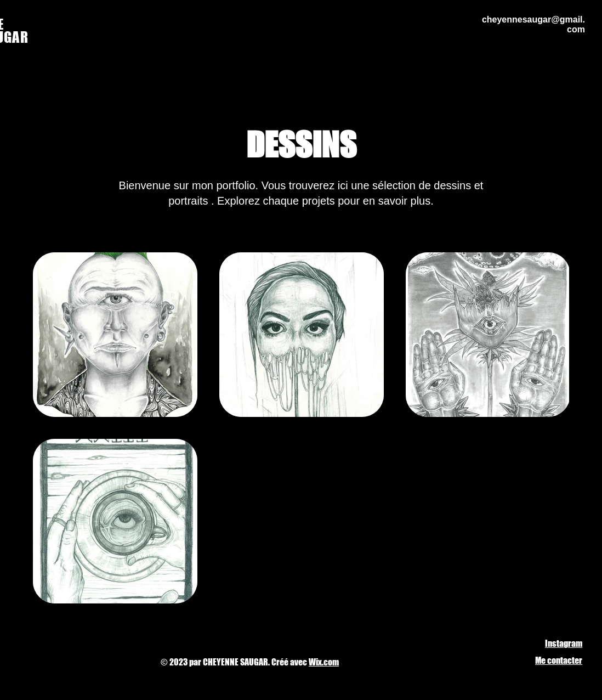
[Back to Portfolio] (61, 80)
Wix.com (324, 662)
